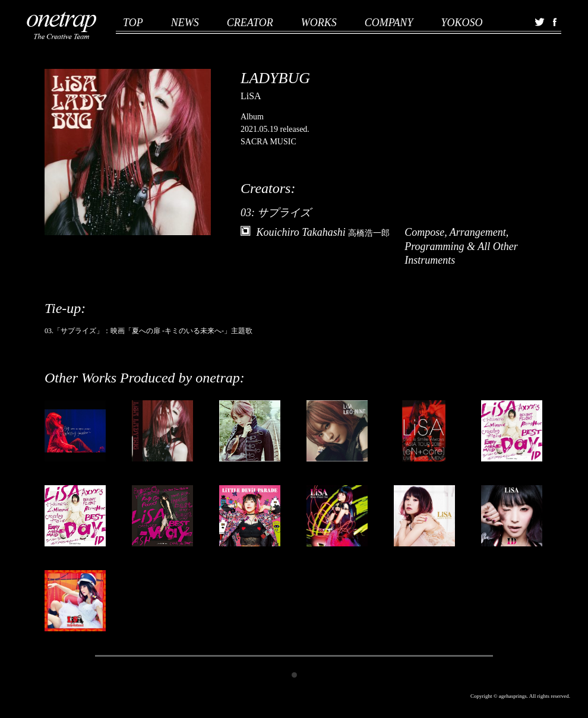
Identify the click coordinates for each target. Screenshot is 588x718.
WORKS (319, 23)
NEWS (185, 23)
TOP (133, 23)
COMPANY (389, 23)
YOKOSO (461, 23)
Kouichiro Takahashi (323, 232)
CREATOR (250, 23)
